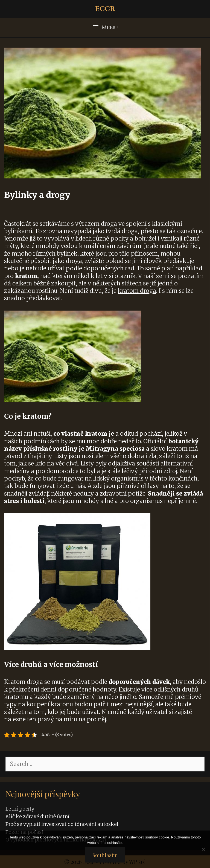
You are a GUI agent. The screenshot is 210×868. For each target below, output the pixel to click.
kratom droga (137, 291)
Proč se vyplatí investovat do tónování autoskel (62, 824)
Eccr (105, 9)
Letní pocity (20, 809)
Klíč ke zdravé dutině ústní (37, 816)
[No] (203, 849)
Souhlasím (105, 855)
